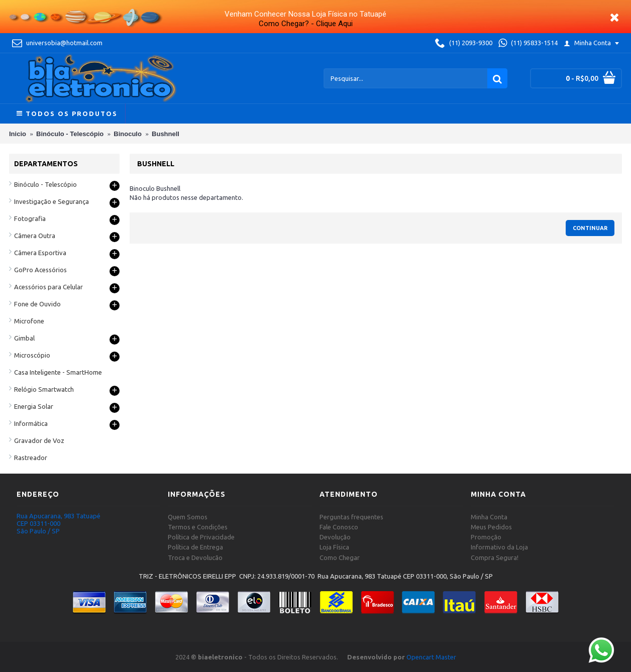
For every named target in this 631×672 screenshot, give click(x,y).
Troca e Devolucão (195, 557)
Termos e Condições (198, 527)
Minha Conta (489, 517)
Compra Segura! (495, 557)
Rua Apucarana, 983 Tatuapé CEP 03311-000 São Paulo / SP (59, 523)
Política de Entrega (195, 547)
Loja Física (334, 547)
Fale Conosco (339, 527)
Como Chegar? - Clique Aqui (306, 24)
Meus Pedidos (491, 527)
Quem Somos (188, 517)
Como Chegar (340, 557)
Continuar (590, 228)
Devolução (335, 537)
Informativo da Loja (499, 547)
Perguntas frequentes (351, 517)
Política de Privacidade (201, 537)
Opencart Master (431, 657)
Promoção (486, 537)
